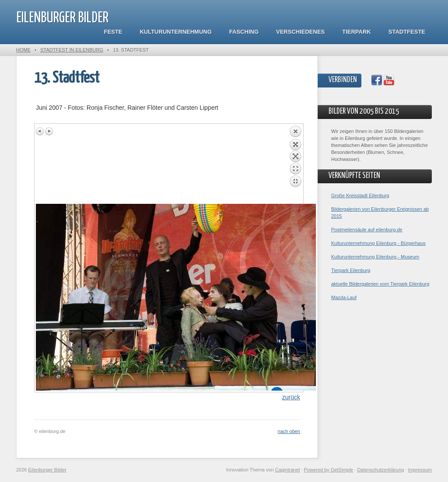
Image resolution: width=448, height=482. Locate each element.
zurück (291, 397)
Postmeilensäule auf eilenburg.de (367, 230)
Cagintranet (288, 470)
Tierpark (356, 32)
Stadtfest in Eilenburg (72, 50)
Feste (113, 32)
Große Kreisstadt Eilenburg (360, 196)
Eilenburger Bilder (62, 18)
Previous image (40, 131)
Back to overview (295, 164)
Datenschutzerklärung (380, 470)
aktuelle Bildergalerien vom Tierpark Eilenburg (380, 284)
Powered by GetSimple (329, 470)
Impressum (420, 470)
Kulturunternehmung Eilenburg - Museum (375, 257)
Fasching (244, 32)
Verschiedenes (300, 32)
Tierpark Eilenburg (351, 270)
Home (23, 50)
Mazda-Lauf (344, 297)
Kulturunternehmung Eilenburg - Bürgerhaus (378, 243)
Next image (49, 131)
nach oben (289, 431)
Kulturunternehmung (175, 32)
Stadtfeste (407, 32)
